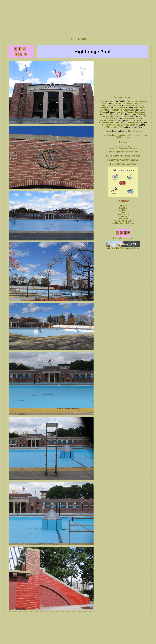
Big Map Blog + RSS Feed (123, 223)
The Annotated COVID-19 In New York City (119, 125)
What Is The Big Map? (123, 221)
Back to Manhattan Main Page (123, 164)
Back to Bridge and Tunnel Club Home (123, 247)
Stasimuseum (120, 108)
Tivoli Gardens (140, 108)
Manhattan (123, 210)
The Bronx (123, 206)
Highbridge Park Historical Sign (123, 147)
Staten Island (123, 214)
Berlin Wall (130, 106)
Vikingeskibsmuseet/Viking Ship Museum (118, 110)
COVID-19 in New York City (132, 123)
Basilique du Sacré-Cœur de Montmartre (123, 115)
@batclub (137, 131)
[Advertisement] (80, 18)
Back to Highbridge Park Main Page (123, 152)
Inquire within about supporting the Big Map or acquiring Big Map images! (123, 136)
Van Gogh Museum (125, 112)
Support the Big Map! (80, 39)
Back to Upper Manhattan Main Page (123, 160)
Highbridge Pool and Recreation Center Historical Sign (123, 148)
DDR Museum (115, 106)
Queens (123, 212)
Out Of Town (123, 219)
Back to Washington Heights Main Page (123, 156)
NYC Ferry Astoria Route (114, 127)
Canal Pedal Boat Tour (115, 114)
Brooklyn (123, 208)
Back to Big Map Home (123, 237)
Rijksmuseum (140, 112)
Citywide (123, 217)
